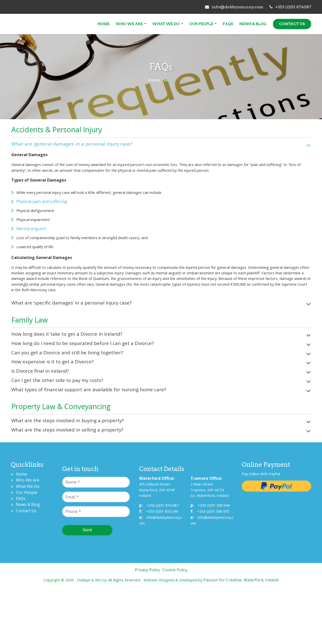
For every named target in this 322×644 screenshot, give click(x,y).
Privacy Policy (147, 627)
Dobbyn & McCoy (40, 25)
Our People (192, 24)
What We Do (157, 24)
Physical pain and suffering (52, 220)
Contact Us (283, 24)
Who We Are (120, 24)
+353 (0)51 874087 (278, 7)
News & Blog (243, 24)
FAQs (219, 24)
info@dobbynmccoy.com (222, 7)
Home (94, 24)
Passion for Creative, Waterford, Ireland (249, 637)
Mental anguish (41, 247)
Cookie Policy (175, 627)
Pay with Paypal (269, 543)
